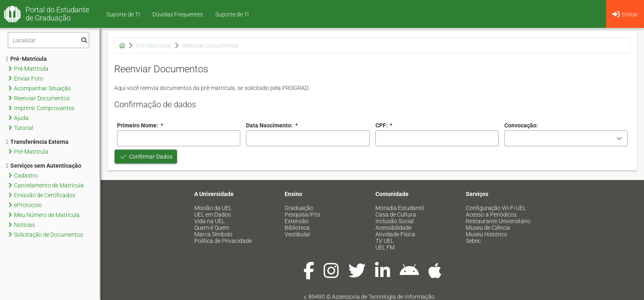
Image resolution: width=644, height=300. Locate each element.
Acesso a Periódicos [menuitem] (491, 215)
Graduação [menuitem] (299, 208)
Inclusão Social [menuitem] (394, 221)
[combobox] (308, 138)
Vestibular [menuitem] (298, 234)
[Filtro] (48, 40)
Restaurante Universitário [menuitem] (498, 221)
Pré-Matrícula (26, 59)
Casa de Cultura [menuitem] (396, 215)
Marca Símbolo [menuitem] (213, 234)
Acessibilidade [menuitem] (393, 228)
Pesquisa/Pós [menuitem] (302, 215)
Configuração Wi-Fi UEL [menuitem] (496, 208)
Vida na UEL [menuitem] (209, 221)
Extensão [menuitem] (297, 221)
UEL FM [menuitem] (385, 247)
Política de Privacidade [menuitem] (223, 241)
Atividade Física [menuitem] (395, 234)
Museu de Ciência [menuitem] (488, 228)
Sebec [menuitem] (473, 241)
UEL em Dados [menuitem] (213, 215)
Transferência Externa (37, 142)
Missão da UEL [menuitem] (213, 208)
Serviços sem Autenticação (44, 166)
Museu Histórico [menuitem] (486, 234)
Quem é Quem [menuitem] (212, 228)
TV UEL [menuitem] (384, 241)
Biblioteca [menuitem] (297, 228)
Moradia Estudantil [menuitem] (400, 208)
